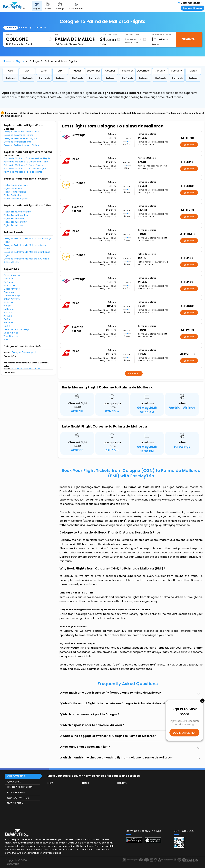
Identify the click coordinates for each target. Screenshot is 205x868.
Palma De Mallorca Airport (27, 368)
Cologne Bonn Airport (24, 352)
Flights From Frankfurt (16, 222)
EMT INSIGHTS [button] (15, 803)
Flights (20, 61)
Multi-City (40, 28)
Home (7, 61)
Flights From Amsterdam (17, 212)
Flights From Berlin (14, 218)
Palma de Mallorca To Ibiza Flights (23, 172)
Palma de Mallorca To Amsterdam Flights (27, 158)
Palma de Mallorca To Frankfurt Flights (25, 168)
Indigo (7, 306)
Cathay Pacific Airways (17, 329)
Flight (50, 783)
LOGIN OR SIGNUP (185, 733)
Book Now (189, 145)
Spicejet (8, 312)
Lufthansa (9, 309)
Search (189, 39)
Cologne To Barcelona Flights (20, 138)
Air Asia (8, 316)
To (56, 34)
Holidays (122, 783)
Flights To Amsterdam (16, 185)
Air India (8, 302)
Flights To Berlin (12, 195)
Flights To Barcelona (15, 192)
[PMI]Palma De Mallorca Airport (69, 44)
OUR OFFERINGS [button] (16, 776)
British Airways (12, 299)
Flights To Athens (13, 188)
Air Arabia (9, 285)
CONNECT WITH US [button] (18, 798)
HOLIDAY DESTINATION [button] (20, 787)
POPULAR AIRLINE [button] (16, 792)
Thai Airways (11, 336)
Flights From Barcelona (17, 215)
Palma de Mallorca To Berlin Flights (23, 165)
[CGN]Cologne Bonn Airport (19, 44)
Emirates (9, 279)
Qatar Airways (12, 289)
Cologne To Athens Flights (18, 135)
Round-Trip (25, 28)
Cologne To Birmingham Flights (21, 145)
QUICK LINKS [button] (14, 782)
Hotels (86, 783)
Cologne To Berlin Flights (18, 142)
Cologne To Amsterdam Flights (21, 132)
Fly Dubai (9, 282)
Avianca (8, 323)
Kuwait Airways (12, 296)
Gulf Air (8, 319)
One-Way (11, 28)
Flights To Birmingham (16, 199)
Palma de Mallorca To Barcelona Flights (26, 162)
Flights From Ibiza (13, 225)
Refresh (11, 78)
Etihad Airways (12, 275)
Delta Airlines (11, 333)
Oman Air (9, 292)
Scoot (7, 340)
